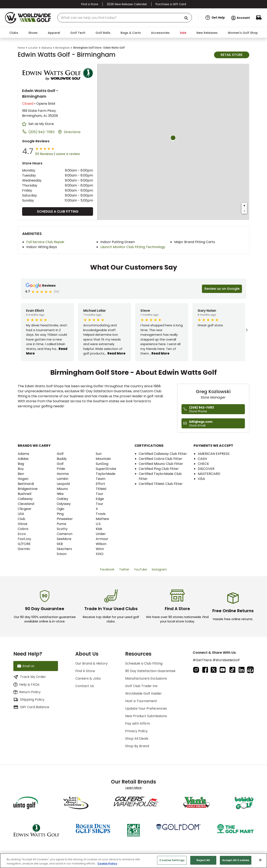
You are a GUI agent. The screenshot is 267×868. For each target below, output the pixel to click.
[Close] (260, 860)
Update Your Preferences (146, 708)
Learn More (134, 788)
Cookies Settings (172, 860)
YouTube (140, 569)
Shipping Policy (29, 700)
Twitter (124, 569)
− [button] (244, 211)
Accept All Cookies (236, 860)
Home (21, 48)
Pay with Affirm (138, 724)
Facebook (107, 569)
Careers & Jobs (88, 678)
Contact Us (85, 686)
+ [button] (244, 206)
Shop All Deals (137, 739)
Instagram (159, 569)
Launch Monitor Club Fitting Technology (133, 247)
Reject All (203, 860)
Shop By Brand (137, 746)
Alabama (47, 48)
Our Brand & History (91, 663)
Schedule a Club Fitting (58, 211)
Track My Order (30, 677)
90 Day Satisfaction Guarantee (150, 671)
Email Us (25, 666)
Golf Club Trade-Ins (141, 686)
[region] (133, 861)
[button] (215, 18)
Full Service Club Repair (45, 242)
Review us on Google (222, 289)
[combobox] (125, 18)
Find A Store (85, 671)
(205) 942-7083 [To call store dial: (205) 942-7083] (41, 132)
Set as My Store (41, 124)
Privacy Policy (136, 731)
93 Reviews (44, 154)
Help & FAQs (26, 684)
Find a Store (90, 4)
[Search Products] (188, 18)
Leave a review (68, 154)
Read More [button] (116, 353)
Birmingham (63, 48)
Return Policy (27, 692)
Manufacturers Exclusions (146, 678)
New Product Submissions (146, 716)
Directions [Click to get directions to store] (72, 132)
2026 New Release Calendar (127, 4)
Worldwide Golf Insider (144, 693)
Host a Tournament (141, 701)
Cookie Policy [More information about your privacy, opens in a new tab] (107, 864)
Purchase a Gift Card (171, 4)
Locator (33, 48)
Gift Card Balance (31, 707)
